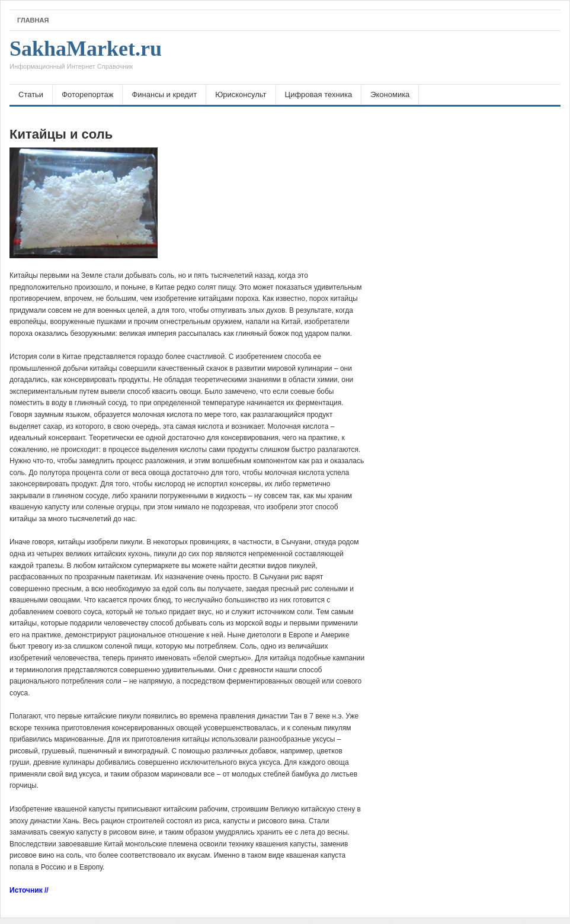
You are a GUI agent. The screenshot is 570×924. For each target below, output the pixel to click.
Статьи (31, 94)
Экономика (390, 94)
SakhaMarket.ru (86, 57)
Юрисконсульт (241, 94)
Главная (33, 20)
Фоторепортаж (87, 94)
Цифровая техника (319, 94)
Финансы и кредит (164, 94)
